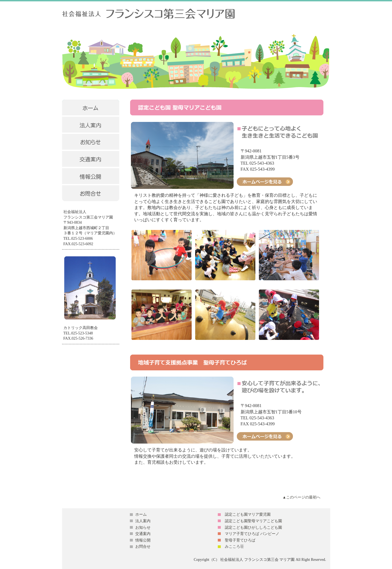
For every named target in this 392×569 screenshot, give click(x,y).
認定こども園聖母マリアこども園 (253, 521)
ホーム (141, 514)
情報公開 (143, 540)
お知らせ (143, 528)
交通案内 (143, 534)
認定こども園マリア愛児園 (248, 514)
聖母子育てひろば (240, 540)
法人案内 (143, 521)
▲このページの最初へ (302, 497)
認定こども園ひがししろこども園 (253, 528)
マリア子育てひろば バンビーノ (252, 534)
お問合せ (143, 547)
